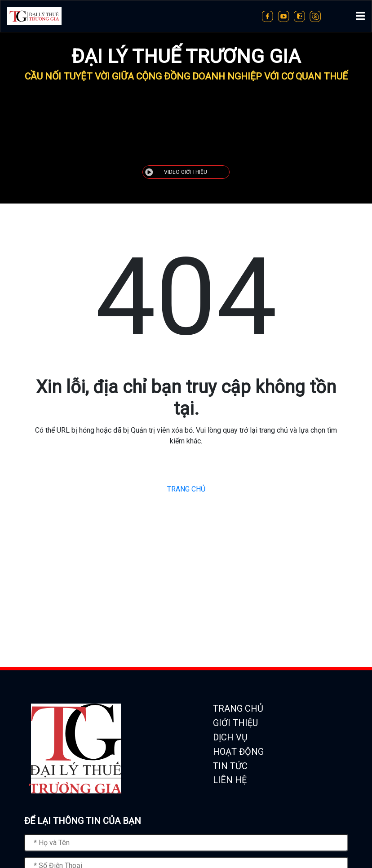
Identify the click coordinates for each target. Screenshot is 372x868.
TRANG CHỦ (186, 489)
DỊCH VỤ (230, 737)
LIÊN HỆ (230, 780)
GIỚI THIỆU (235, 723)
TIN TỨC (230, 766)
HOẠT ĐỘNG (238, 752)
